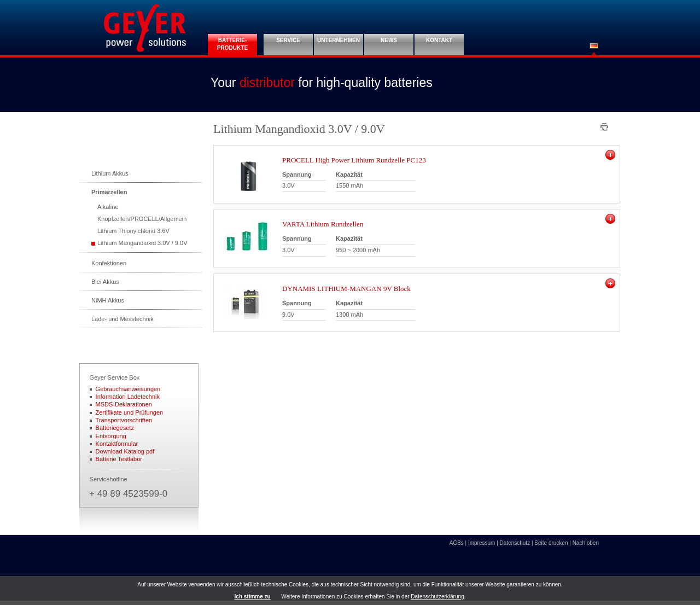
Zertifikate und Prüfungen (130, 412)
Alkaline (108, 207)
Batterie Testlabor (119, 459)
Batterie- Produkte (232, 44)
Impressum (482, 543)
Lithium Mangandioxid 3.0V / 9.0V (142, 243)
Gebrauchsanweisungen (128, 389)
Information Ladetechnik (128, 397)
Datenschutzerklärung (437, 597)
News (389, 40)
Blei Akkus (105, 282)
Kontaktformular (117, 444)
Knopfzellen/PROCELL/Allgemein (142, 219)
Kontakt (439, 40)
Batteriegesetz (115, 428)
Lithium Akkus (110, 173)
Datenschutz (515, 543)
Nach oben (586, 543)
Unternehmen (339, 40)
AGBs (457, 543)
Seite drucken (551, 543)
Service (288, 40)
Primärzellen (109, 192)
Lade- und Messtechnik (122, 319)
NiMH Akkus (108, 300)
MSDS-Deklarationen (124, 404)
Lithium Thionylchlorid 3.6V (133, 231)
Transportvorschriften (124, 420)
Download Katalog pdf (125, 451)
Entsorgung (111, 436)
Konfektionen (109, 263)
